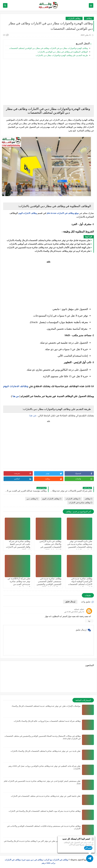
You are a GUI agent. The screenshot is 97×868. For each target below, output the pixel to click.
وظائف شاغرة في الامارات (81, 503)
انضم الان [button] (88, 848)
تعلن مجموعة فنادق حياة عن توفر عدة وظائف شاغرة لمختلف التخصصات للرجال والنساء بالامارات (49, 240)
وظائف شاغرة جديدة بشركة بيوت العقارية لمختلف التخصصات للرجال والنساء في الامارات (45, 811)
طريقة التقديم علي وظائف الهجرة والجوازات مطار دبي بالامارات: (62, 55)
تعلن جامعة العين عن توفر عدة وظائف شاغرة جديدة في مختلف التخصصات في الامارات (46, 796)
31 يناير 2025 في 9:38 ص (74, 612)
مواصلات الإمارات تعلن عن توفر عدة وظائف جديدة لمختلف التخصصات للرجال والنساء (46, 706)
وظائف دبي (32, 499)
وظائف (89, 18)
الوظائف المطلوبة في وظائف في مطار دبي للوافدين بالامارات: (63, 52)
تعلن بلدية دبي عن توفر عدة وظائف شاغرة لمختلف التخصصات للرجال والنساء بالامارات (46, 751)
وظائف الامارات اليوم (28, 213)
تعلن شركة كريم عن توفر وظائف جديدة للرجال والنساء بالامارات (63, 251)
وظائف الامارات (74, 18)
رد (89, 621)
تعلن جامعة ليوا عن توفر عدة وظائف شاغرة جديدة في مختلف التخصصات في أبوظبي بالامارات (50, 244)
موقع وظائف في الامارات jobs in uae (63, 213)
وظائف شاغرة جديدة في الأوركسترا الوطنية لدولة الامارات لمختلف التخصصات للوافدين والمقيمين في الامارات (80, 584)
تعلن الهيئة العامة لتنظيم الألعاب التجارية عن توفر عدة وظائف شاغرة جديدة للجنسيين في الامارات (49, 248)
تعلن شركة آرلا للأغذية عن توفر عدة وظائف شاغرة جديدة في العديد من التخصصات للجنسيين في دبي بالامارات (18, 584)
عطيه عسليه (79, 609)
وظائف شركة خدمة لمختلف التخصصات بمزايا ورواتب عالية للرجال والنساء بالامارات (47, 721)
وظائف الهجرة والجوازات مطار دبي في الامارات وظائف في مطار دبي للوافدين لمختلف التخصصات (48, 48)
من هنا (16, 396)
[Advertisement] (48, 82)
